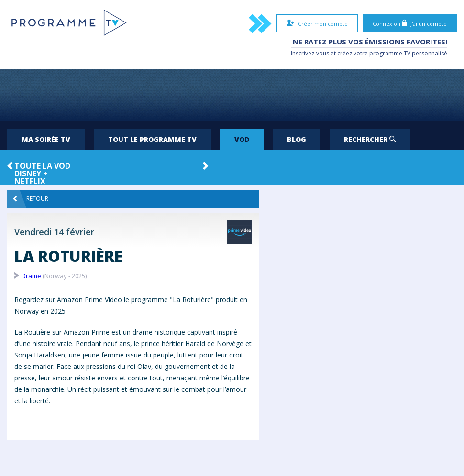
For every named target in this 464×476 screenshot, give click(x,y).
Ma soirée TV (46, 139)
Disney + (31, 173)
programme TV (390, 53)
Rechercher (370, 139)
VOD (242, 139)
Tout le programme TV (152, 139)
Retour (31, 199)
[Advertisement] (232, 95)
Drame (31, 276)
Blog (297, 139)
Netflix (30, 181)
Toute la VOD (42, 166)
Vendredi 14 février (54, 232)
